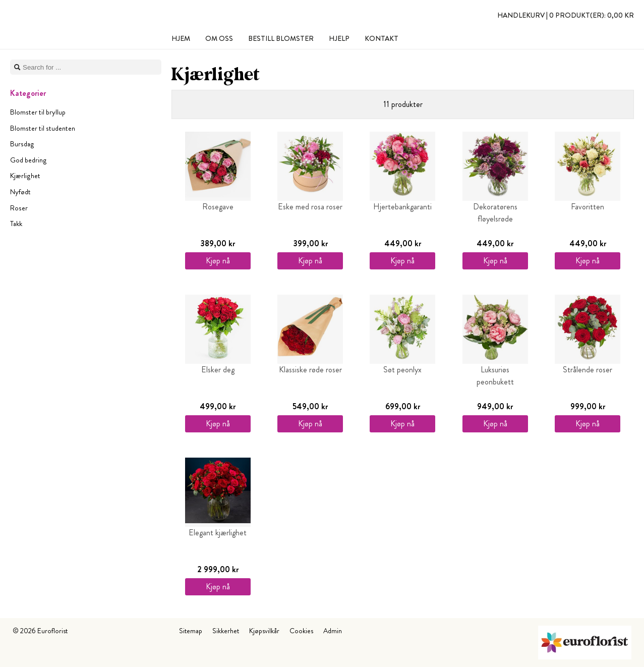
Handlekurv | (566, 15)
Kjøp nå (218, 261)
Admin (333, 631)
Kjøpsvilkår (264, 631)
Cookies (301, 631)
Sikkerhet (226, 631)
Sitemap (191, 631)
